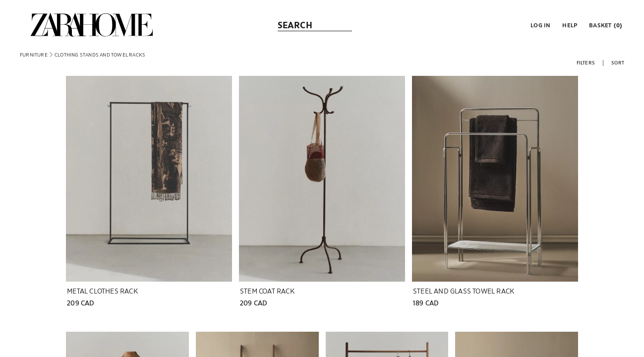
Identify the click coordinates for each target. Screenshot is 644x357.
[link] (92, 25)
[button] (539, 25)
